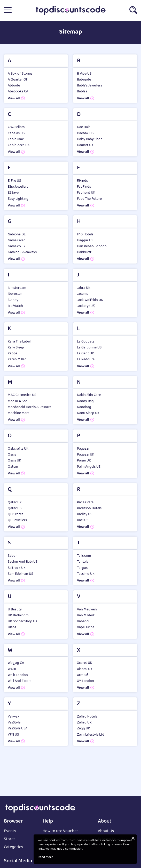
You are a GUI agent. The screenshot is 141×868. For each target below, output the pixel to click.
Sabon (13, 556)
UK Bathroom (18, 616)
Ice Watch (15, 306)
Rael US (83, 520)
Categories (13, 847)
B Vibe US (84, 74)
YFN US (13, 735)
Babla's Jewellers (89, 86)
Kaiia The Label (19, 342)
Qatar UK (15, 503)
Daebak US (85, 133)
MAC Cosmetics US (22, 395)
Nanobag (84, 407)
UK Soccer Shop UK (23, 622)
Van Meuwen (87, 610)
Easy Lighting (18, 199)
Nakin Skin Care (89, 395)
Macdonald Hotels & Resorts (29, 407)
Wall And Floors (19, 681)
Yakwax (14, 717)
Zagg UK (84, 729)
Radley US (85, 514)
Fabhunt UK (86, 193)
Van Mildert (86, 616)
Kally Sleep (16, 348)
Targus (82, 568)
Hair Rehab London (92, 246)
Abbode (14, 86)
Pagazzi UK (86, 455)
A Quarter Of (18, 80)
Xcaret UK (85, 663)
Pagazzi (83, 449)
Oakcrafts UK (18, 449)
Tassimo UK (86, 574)
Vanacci (83, 622)
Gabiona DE (17, 235)
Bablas (82, 92)
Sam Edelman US (20, 574)
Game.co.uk (17, 246)
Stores (10, 839)
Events (10, 831)
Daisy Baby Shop (90, 139)
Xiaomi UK (85, 669)
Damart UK (85, 145)
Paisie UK (84, 461)
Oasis (12, 455)
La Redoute (86, 360)
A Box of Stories (20, 74)
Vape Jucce (86, 627)
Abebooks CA (18, 92)
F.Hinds (82, 181)
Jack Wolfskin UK (90, 300)
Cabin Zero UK (19, 145)
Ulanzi (13, 627)
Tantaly (83, 562)
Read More (45, 858)
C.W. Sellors (16, 127)
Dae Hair (83, 127)
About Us (106, 831)
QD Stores (15, 514)
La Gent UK (85, 354)
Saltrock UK (17, 568)
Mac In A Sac (17, 401)
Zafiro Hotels (87, 717)
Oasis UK (14, 461)
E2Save (13, 193)
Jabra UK (84, 288)
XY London (85, 681)
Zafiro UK (84, 723)
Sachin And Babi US (23, 562)
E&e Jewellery (18, 187)
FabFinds (84, 187)
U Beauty (15, 610)
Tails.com (84, 556)
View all (14, 99)
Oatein (13, 467)
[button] (8, 10)
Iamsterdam (17, 288)
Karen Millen (17, 360)
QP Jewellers (17, 520)
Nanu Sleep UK (88, 413)
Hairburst (84, 252)
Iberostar (15, 294)
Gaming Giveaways (22, 252)
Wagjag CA (16, 663)
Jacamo (83, 294)
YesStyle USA (18, 729)
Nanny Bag (85, 401)
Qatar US (15, 508)
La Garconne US (89, 348)
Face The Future (89, 199)
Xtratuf (83, 675)
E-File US (14, 181)
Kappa (13, 354)
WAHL (12, 669)
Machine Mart (18, 413)
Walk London (18, 675)
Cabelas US (16, 133)
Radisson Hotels (89, 508)
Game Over (16, 241)
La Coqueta (86, 342)
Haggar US (85, 241)
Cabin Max (16, 139)
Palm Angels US (89, 467)
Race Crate (85, 503)
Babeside (84, 80)
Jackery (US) (86, 306)
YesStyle (14, 723)
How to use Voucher (60, 831)
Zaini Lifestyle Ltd (91, 735)
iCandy (13, 300)
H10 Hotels (85, 235)
